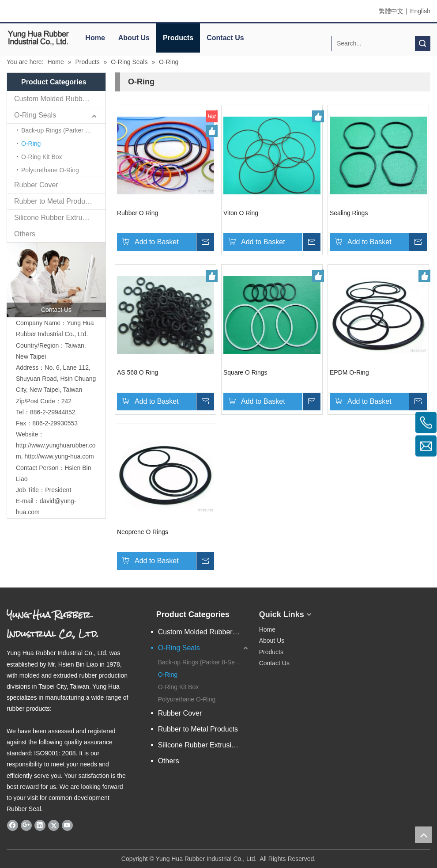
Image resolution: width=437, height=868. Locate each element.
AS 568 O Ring (138, 372)
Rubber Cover (36, 185)
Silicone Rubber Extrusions (57, 218)
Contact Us (225, 38)
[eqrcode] (346, 611)
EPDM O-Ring (349, 372)
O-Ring (31, 144)
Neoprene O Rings (143, 532)
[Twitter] (54, 825)
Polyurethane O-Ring (50, 170)
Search (422, 44)
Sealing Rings (349, 213)
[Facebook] (13, 825)
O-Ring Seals (35, 115)
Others (25, 234)
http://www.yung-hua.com (59, 456)
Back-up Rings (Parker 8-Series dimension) (63, 130)
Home (95, 38)
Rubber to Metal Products (54, 201)
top (423, 835)
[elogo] (38, 38)
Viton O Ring (241, 213)
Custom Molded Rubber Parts (60, 99)
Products (178, 38)
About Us (134, 38)
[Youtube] (67, 825)
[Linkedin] (40, 825)
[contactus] (56, 280)
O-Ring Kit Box (42, 157)
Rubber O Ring (138, 213)
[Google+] (26, 825)
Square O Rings (245, 372)
